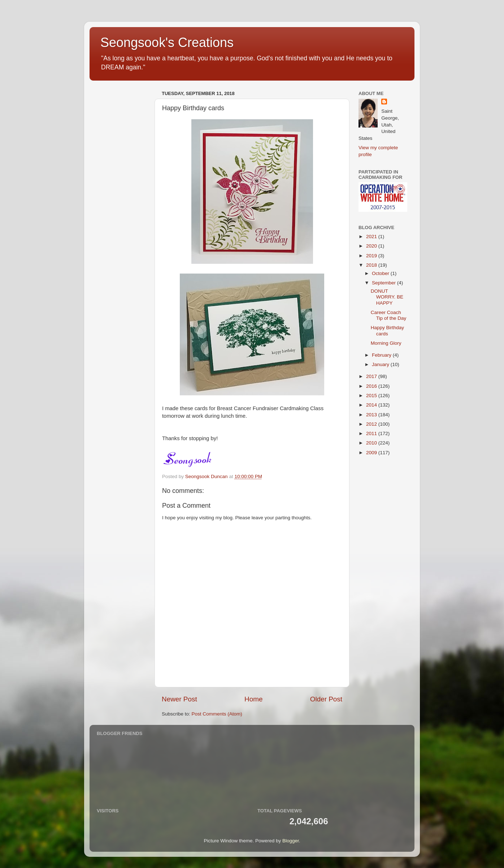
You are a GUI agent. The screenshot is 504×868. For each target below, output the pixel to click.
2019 (372, 256)
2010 (372, 443)
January (381, 364)
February (382, 355)
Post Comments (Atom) (217, 714)
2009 (372, 453)
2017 (372, 376)
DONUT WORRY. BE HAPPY (387, 297)
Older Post (326, 699)
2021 (372, 237)
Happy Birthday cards (387, 330)
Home (253, 699)
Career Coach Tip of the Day (389, 315)
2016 (372, 386)
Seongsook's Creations (167, 42)
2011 (372, 433)
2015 (372, 396)
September (384, 283)
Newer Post (179, 699)
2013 (372, 415)
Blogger (291, 841)
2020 (372, 246)
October (381, 273)
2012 (372, 424)
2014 (372, 405)
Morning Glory (386, 343)
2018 (372, 265)
